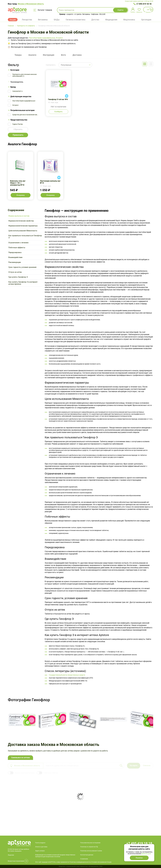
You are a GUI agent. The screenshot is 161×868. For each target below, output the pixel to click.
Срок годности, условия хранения (22, 267)
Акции (13, 20)
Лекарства (27, 20)
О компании (84, 859)
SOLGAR (102, 14)
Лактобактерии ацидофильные (42, 38)
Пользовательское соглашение (90, 843)
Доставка (77, 55)
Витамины (86, 14)
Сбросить (18, 129)
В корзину (21, 195)
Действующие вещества (21, 96)
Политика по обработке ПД (89, 847)
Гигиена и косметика (76, 20)
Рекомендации (15, 262)
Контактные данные (87, 855)
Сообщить (58, 112)
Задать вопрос (40, 851)
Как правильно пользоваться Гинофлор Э (25, 237)
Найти (120, 10)
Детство (95, 20)
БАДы (57, 20)
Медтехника (129, 20)
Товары (18, 55)
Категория (15, 70)
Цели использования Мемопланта (23, 231)
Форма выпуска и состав (19, 216)
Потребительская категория (22, 110)
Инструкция (49, 55)
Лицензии (11, 855)
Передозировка (15, 252)
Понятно (139, 858)
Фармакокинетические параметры (23, 226)
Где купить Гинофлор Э (18, 277)
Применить (18, 135)
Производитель (17, 82)
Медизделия (111, 20)
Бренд (13, 87)
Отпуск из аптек (15, 272)
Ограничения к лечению (18, 243)
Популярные (66, 65)
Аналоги (32, 55)
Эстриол (59, 38)
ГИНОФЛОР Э (17, 91)
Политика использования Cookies (91, 851)
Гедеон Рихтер (17, 124)
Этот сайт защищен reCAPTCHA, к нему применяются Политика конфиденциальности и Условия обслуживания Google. (73, 862)
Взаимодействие (15, 257)
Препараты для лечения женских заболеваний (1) (24, 75)
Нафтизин (95, 14)
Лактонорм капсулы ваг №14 (51, 176)
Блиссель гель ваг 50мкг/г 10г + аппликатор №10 (21, 176)
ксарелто (70, 14)
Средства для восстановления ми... (25, 115)
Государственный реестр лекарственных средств (67, 675)
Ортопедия (146, 20)
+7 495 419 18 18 (144, 4)
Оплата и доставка (41, 847)
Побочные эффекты (17, 248)
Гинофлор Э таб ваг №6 (58, 93)
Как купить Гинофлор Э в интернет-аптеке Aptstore (23, 283)
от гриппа (78, 14)
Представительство (19, 120)
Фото (63, 55)
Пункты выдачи (40, 843)
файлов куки (146, 854)
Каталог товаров (43, 10)
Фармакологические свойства (21, 221)
